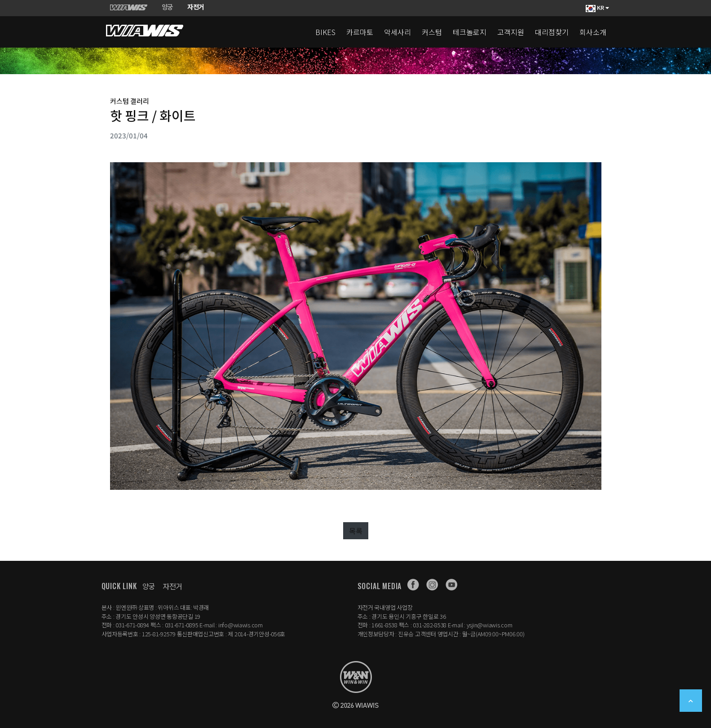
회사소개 (593, 32)
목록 (356, 531)
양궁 (149, 586)
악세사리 (397, 32)
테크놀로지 (470, 32)
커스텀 (432, 32)
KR (597, 8)
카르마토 (360, 32)
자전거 (172, 586)
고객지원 (511, 32)
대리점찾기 (552, 32)
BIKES (325, 32)
